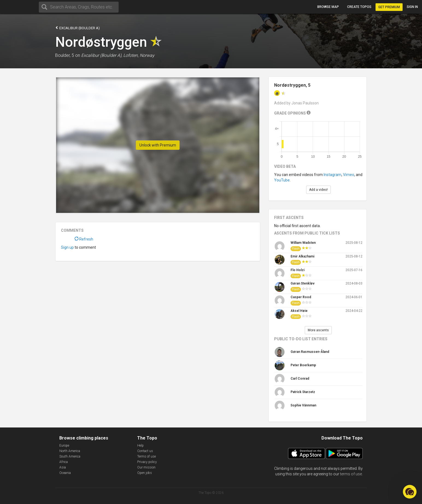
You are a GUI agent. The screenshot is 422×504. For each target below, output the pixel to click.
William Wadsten (303, 243)
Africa (64, 462)
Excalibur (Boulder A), (102, 55)
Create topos (359, 7)
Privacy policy (147, 462)
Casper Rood (301, 297)
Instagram (332, 175)
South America (70, 456)
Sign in (412, 7)
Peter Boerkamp (303, 365)
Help (140, 446)
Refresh (84, 239)
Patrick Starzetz (303, 392)
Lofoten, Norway (139, 55)
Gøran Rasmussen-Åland (310, 352)
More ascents (318, 330)
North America (70, 451)
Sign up (67, 247)
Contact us (145, 451)
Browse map (328, 7)
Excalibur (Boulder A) (77, 28)
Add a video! (318, 190)
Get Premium (389, 7)
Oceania (65, 473)
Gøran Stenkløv (303, 283)
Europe (64, 446)
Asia (63, 467)
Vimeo (349, 175)
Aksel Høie (299, 311)
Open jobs (145, 473)
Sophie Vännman (303, 405)
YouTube (282, 180)
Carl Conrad (300, 379)
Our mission (146, 467)
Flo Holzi (298, 270)
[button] (410, 492)
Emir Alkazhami (302, 256)
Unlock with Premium (158, 145)
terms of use (351, 474)
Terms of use (146, 456)
